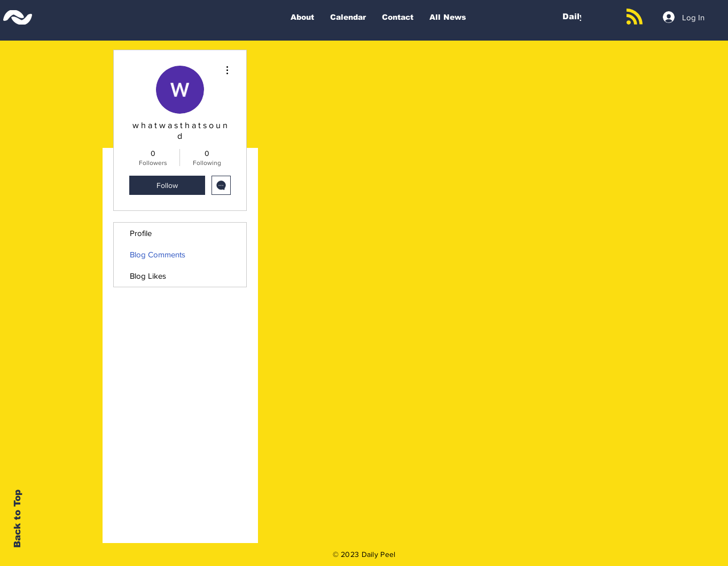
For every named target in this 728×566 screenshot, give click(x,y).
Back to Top (17, 519)
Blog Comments (158, 254)
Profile (141, 233)
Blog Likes (148, 276)
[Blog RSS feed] (635, 17)
